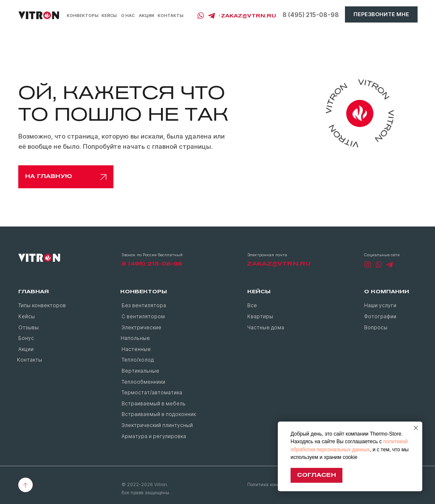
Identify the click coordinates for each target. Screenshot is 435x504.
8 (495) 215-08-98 (311, 15)
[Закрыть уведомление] (416, 428)
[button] (381, 14)
